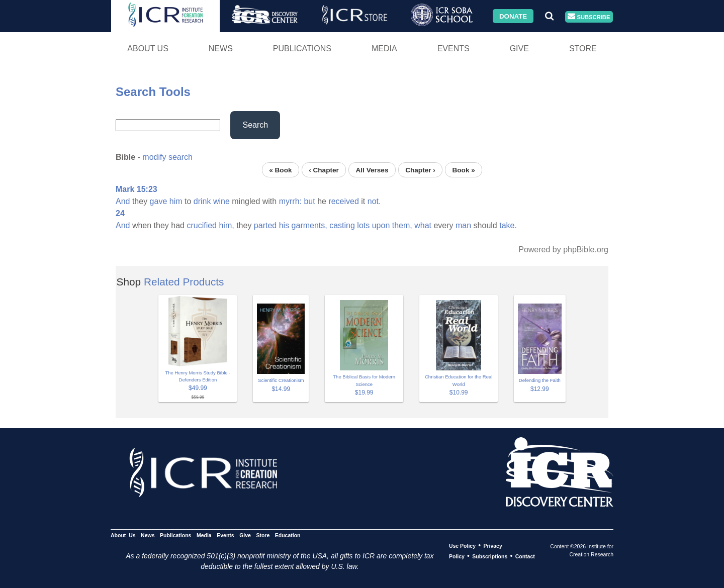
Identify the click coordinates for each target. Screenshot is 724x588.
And (123, 201)
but (309, 201)
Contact (525, 556)
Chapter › (420, 170)
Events (454, 48)
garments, (309, 225)
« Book (280, 170)
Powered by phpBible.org (563, 250)
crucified (202, 225)
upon (381, 225)
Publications (302, 48)
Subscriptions (490, 556)
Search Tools (153, 92)
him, (226, 225)
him (176, 201)
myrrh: (290, 201)
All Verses (372, 170)
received (343, 201)
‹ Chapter (324, 170)
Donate (513, 16)
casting (342, 225)
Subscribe (589, 17)
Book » (463, 170)
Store (583, 48)
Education (288, 535)
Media (384, 48)
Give (519, 48)
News (221, 48)
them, (402, 225)
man (463, 225)
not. (374, 201)
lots (363, 225)
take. (508, 225)
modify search (167, 157)
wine (221, 201)
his (284, 225)
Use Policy (462, 546)
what (423, 225)
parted (265, 225)
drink (202, 201)
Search (255, 125)
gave (159, 201)
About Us (148, 48)
